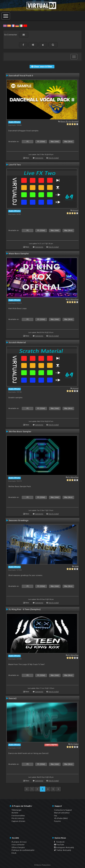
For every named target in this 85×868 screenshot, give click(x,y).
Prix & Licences (18, 818)
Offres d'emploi (18, 847)
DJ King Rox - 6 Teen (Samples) (25, 609)
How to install (54, 158)
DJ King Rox (73, 299)
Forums (57, 821)
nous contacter (18, 845)
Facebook (59, 842)
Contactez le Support (63, 810)
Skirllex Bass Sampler (20, 431)
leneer (76, 210)
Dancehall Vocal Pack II (21, 76)
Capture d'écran (18, 821)
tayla (77, 566)
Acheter (15, 813)
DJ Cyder (75, 744)
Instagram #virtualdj (64, 847)
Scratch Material (17, 342)
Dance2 (13, 698)
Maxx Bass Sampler (19, 253)
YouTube (59, 845)
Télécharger (16, 810)
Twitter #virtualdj (63, 850)
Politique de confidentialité (23, 850)
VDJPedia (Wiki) (61, 818)
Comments (39, 158)
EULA (14, 853)
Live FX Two (15, 165)
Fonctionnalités (18, 816)
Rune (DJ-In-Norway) (69, 121)
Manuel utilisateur (62, 813)
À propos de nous (19, 842)
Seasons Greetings (19, 520)
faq (56, 816)
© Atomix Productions (42, 865)
